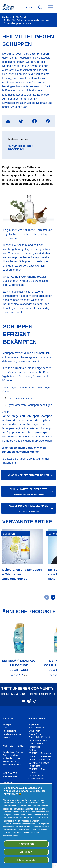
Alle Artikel (21, 17)
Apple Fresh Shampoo (25, 277)
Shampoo (7, 725)
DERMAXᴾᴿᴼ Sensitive (39, 760)
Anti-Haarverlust (36, 728)
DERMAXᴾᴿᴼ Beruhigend (40, 753)
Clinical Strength (36, 779)
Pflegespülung (10, 731)
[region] (26, 826)
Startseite (7, 17)
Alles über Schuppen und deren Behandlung (28, 20)
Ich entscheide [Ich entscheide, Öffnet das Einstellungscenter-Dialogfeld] (26, 860)
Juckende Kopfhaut (12, 758)
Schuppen (8, 783)
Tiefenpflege (34, 747)
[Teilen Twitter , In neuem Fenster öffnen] (21, 121)
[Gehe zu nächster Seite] (53, 597)
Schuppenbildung (11, 762)
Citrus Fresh (35, 731)
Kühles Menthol (36, 744)
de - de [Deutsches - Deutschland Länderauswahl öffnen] (28, 7)
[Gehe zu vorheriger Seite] (47, 597)
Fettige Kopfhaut (11, 755)
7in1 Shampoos (36, 776)
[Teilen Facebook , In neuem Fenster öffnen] (34, 121)
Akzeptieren (26, 844)
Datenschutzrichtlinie (12, 824)
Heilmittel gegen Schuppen (20, 23)
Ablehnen (26, 852)
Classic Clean (35, 734)
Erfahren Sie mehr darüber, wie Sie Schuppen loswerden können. (24, 450)
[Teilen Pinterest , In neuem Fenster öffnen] (48, 121)
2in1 (5, 728)
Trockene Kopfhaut (12, 765)
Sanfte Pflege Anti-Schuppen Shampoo (27, 416)
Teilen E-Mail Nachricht (11, 119)
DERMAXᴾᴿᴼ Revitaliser (40, 756)
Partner (13, 803)
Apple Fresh (34, 725)
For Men (32, 750)
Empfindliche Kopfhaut (13, 752)
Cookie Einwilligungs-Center (24, 830)
